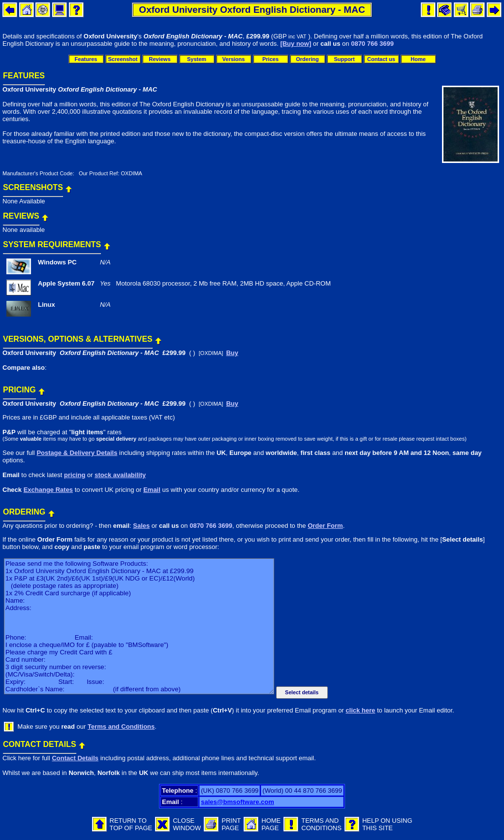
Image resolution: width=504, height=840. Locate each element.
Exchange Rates (48, 490)
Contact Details (75, 758)
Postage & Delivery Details (77, 453)
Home (418, 59)
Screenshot (123, 59)
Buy (232, 353)
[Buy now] (296, 44)
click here (360, 710)
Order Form (325, 526)
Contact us (381, 59)
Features (86, 59)
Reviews (159, 59)
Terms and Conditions (121, 727)
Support (344, 59)
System (197, 59)
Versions (234, 59)
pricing (75, 475)
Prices (270, 59)
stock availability (120, 475)
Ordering (307, 59)
